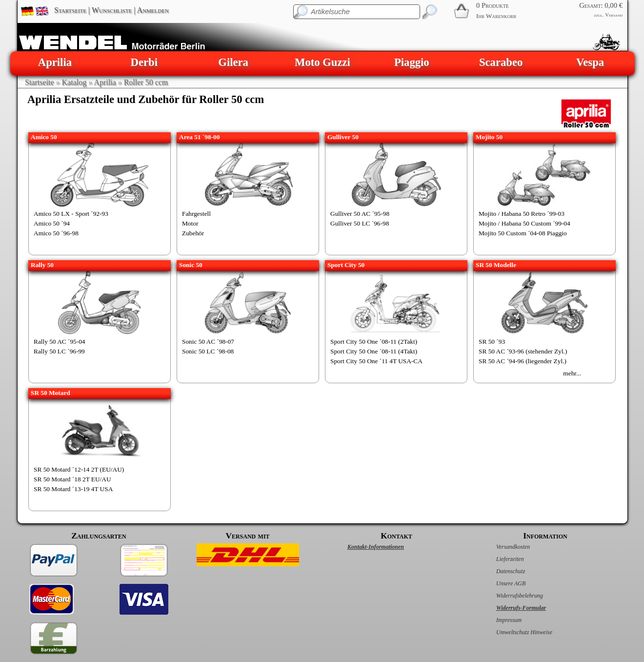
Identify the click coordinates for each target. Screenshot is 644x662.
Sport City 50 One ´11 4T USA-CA (376, 361)
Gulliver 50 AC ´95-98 (360, 214)
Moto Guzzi (322, 62)
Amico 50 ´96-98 (56, 233)
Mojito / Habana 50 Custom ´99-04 (524, 223)
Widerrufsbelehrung (509, 596)
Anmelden (153, 10)
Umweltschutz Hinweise (514, 632)
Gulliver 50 (343, 137)
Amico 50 (44, 137)
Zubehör (193, 233)
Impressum (499, 620)
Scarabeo (501, 62)
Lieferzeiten (500, 559)
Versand (614, 15)
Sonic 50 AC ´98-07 (208, 341)
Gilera (233, 62)
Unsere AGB (501, 583)
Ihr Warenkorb (496, 16)
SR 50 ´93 (492, 341)
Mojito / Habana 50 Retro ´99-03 (522, 214)
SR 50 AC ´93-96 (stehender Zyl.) (523, 351)
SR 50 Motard (50, 393)
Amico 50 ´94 (52, 223)
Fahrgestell (196, 214)
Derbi (144, 62)
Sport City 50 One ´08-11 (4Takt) (374, 351)
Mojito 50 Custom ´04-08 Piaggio (523, 233)
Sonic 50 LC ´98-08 (208, 351)
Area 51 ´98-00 (199, 137)
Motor (190, 223)
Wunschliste (112, 10)
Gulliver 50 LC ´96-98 (360, 223)
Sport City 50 (346, 265)
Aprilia (55, 62)
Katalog (74, 82)
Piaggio (412, 62)
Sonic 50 (191, 265)
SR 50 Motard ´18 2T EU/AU (72, 479)
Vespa (590, 62)
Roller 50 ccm (146, 82)
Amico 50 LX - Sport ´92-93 (71, 214)
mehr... (572, 373)
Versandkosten (503, 547)
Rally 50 (42, 265)
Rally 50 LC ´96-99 (59, 351)
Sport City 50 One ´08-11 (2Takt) (374, 341)
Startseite (70, 10)
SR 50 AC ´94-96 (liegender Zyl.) (523, 361)
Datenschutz (500, 571)
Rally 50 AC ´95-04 (60, 341)
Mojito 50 (489, 137)
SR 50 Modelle (496, 265)
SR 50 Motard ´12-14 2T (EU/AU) (79, 469)
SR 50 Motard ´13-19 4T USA (73, 489)
